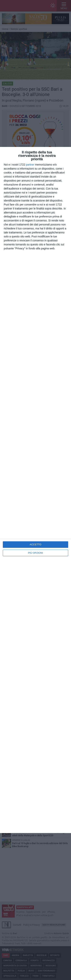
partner (30, 165)
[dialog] (35, 490)
